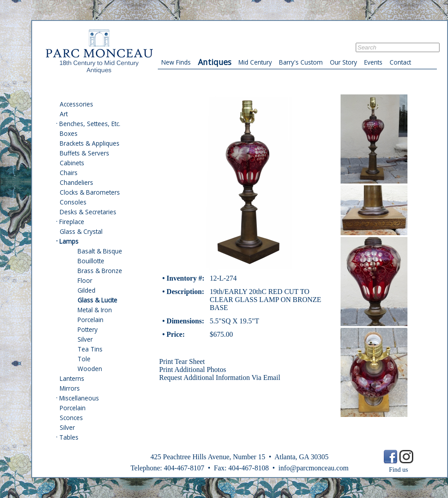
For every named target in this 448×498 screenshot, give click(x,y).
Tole (84, 359)
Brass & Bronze (100, 271)
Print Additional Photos (193, 369)
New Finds (176, 62)
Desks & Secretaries (88, 212)
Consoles (73, 202)
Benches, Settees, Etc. (90, 124)
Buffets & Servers (84, 153)
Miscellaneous (79, 398)
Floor (85, 280)
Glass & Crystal (81, 231)
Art (64, 114)
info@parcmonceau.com (313, 468)
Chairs (69, 173)
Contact (400, 62)
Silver (85, 339)
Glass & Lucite (97, 300)
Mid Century (255, 62)
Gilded (86, 290)
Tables (69, 437)
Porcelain (90, 320)
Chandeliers (76, 182)
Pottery (88, 329)
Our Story (343, 62)
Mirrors (70, 388)
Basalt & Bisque (100, 251)
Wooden (90, 369)
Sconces (71, 418)
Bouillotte (91, 261)
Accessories (76, 104)
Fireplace (72, 222)
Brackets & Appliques (90, 143)
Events (373, 62)
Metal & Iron (95, 310)
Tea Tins (90, 349)
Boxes (69, 133)
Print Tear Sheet (182, 361)
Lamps (69, 241)
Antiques (215, 62)
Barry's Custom (301, 62)
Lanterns (72, 378)
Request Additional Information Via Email (220, 378)
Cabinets (72, 163)
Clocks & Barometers (90, 192)
